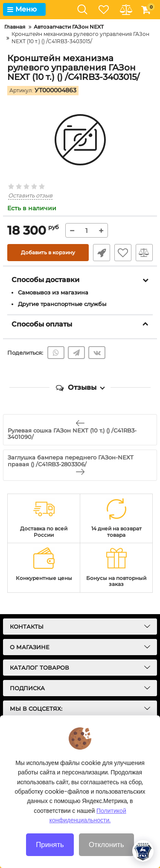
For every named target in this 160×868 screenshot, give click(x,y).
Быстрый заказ (102, 253)
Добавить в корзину (48, 252)
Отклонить (106, 844)
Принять (50, 844)
